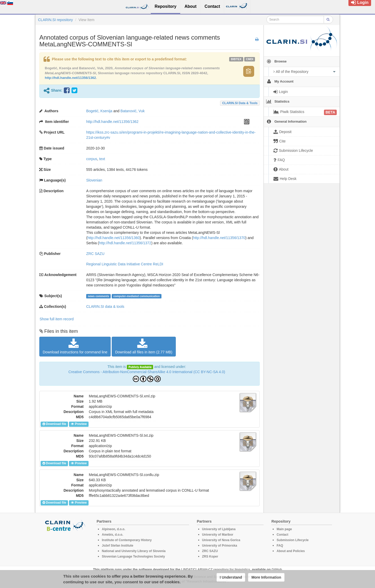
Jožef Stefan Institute (118, 546)
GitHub (277, 570)
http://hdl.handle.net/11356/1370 (219, 238)
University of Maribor (218, 535)
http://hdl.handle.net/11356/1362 (70, 78)
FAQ (280, 546)
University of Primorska (220, 546)
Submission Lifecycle (293, 540)
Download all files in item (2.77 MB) (144, 346)
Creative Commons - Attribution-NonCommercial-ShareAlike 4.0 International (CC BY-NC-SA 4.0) (147, 372)
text (102, 159)
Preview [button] (79, 424)
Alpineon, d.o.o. (114, 529)
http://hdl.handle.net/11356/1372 (125, 243)
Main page (284, 529)
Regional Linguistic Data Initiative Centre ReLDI (125, 264)
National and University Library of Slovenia (134, 551)
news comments (98, 296)
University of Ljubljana (219, 529)
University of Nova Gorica (221, 540)
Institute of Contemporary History (127, 540)
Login (360, 2)
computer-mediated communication (136, 296)
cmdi (249, 59)
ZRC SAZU (95, 254)
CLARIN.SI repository (55, 20)
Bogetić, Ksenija (99, 111)
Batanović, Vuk (133, 111)
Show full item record (57, 319)
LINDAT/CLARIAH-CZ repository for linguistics (216, 570)
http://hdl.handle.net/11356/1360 (114, 238)
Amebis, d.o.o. (113, 535)
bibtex (236, 59)
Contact (282, 535)
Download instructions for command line (75, 346)
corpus (92, 159)
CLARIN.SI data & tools (240, 103)
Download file (54, 424)
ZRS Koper (210, 556)
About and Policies (291, 551)
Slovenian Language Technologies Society (133, 556)
